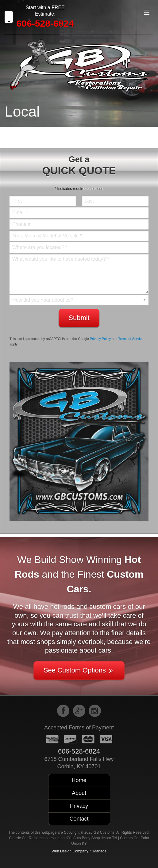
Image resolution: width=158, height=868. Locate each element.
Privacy (79, 806)
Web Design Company (70, 851)
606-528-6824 (45, 23)
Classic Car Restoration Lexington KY (40, 838)
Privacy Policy (100, 339)
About (79, 793)
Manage (100, 851)
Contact (79, 819)
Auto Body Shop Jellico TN (95, 838)
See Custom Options (79, 670)
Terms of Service (131, 339)
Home (79, 780)
